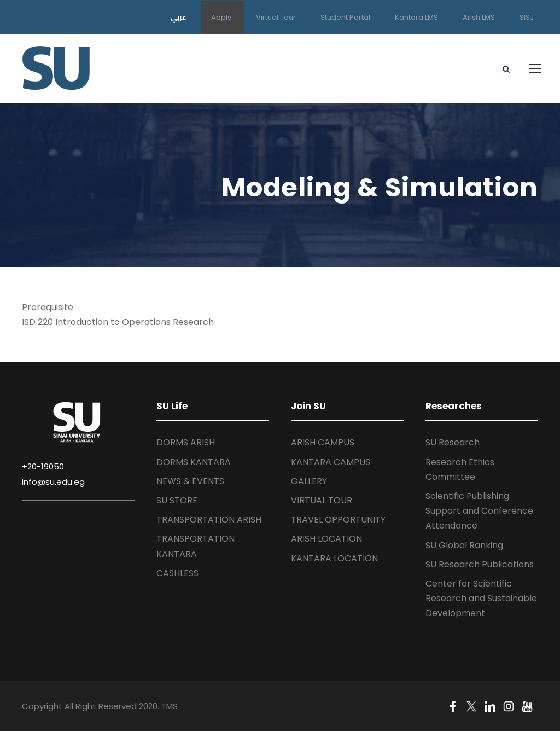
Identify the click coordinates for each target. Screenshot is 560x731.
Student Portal (345, 17)
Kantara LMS (416, 17)
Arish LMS (479, 17)
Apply (221, 17)
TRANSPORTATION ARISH (209, 520)
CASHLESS (177, 573)
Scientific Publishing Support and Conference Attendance (479, 511)
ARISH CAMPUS (323, 442)
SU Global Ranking (464, 545)
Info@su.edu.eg (53, 482)
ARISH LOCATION (326, 539)
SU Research (453, 442)
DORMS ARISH (186, 442)
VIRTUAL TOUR (322, 500)
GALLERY (309, 481)
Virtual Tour (276, 17)
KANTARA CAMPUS (331, 462)
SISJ (527, 17)
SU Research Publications (480, 564)
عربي (179, 17)
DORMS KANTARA (194, 462)
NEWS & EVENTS (190, 481)
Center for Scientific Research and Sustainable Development (481, 598)
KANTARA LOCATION (334, 558)
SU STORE (177, 500)
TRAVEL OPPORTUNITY (338, 520)
